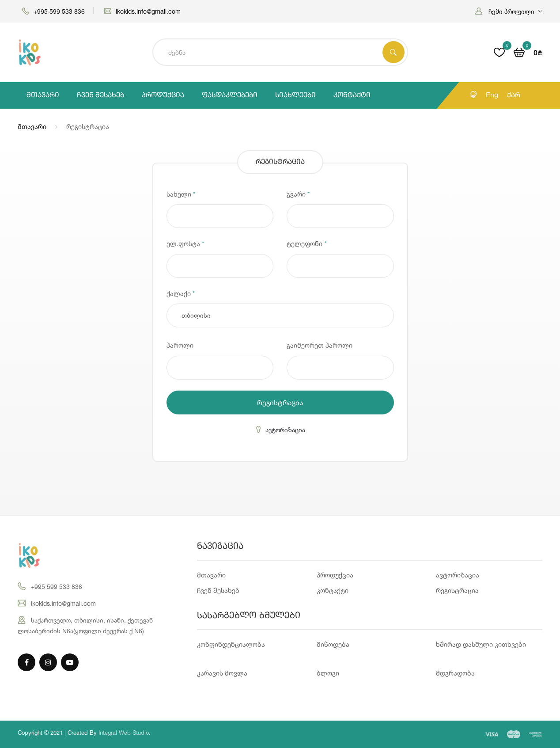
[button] (509, 11)
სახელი (181, 194)
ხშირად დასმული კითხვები (481, 644)
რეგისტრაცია (280, 402)
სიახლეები (295, 95)
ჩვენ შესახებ (100, 95)
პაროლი (180, 345)
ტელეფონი (306, 244)
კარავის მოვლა (222, 673)
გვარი (298, 194)
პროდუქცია (163, 95)
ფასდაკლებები (230, 95)
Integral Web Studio (124, 733)
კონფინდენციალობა (231, 644)
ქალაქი (181, 294)
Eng (492, 95)
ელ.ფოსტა (185, 244)
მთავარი (43, 95)
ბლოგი (328, 673)
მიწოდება (333, 644)
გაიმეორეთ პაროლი (320, 345)
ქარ (514, 95)
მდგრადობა (455, 673)
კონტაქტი (352, 95)
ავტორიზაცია (280, 430)
